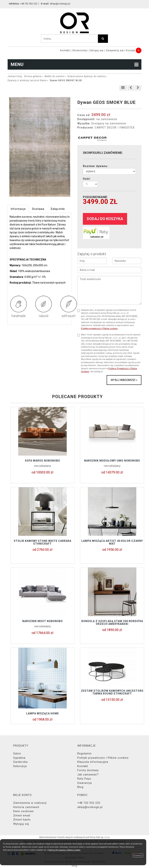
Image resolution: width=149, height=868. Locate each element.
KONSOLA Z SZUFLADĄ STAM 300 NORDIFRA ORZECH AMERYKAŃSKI (112, 623)
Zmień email (22, 815)
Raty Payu (84, 779)
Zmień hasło (22, 820)
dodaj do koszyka (105, 219)
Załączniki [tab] (58, 209)
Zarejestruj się (115, 50)
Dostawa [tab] (38, 209)
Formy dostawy (88, 770)
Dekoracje (20, 766)
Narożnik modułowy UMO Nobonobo (112, 461)
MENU (74, 64)
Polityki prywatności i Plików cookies (103, 758)
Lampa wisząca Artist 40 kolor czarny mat (112, 542)
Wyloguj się (21, 824)
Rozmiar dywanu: (95, 166)
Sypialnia (19, 758)
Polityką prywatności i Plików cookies (99, 329)
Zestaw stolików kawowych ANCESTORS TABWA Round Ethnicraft (112, 692)
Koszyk (131, 50)
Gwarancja (85, 783)
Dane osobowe (24, 811)
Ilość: (87, 179)
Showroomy (80, 50)
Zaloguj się (96, 50)
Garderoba (20, 762)
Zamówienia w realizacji (30, 803)
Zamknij (138, 855)
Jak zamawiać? (88, 775)
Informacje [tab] (18, 209)
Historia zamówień (26, 807)
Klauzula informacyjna (93, 762)
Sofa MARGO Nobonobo (42, 461)
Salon (17, 753)
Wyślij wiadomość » (124, 380)
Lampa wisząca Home (43, 713)
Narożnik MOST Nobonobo (43, 621)
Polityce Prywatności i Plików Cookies (64, 850)
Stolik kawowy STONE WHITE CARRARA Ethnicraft (43, 542)
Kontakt (65, 50)
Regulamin (84, 753)
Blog (80, 787)
